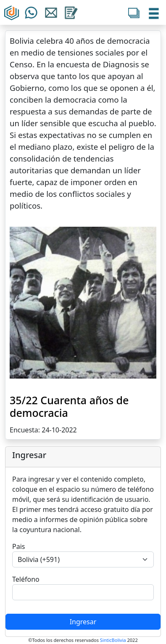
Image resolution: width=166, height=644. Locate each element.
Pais (18, 546)
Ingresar (83, 622)
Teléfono (26, 579)
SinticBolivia (113, 640)
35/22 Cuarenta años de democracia (69, 406)
